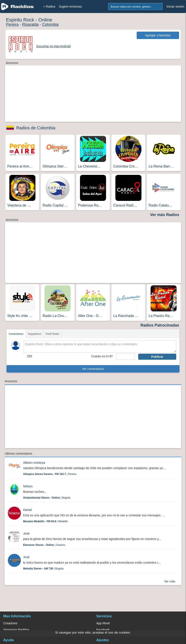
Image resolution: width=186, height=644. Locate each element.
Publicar (157, 357)
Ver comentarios (93, 369)
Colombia (50, 24)
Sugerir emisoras (70, 7)
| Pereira (50, 474)
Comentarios (16, 334)
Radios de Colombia (36, 128)
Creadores (10, 623)
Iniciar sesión (175, 7)
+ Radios (49, 7)
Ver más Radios (165, 215)
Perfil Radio (52, 334)
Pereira (12, 24)
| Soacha (44, 545)
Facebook (103, 630)
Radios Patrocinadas (160, 325)
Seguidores (35, 334)
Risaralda (30, 24)
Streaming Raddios (16, 630)
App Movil (103, 623)
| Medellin (46, 521)
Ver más (170, 581)
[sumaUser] (125, 357)
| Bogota (47, 498)
